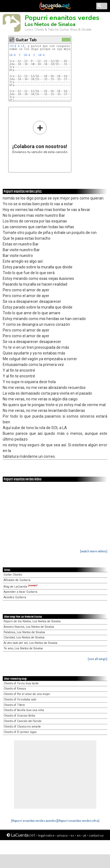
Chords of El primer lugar (20, 732)
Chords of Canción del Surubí (22, 721)
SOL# (13, 46)
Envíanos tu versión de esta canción (40, 137)
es (72, 835)
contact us (96, 835)
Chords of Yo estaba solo (20, 700)
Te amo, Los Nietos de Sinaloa (23, 648)
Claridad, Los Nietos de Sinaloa (24, 637)
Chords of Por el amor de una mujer (27, 694)
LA (23, 46)
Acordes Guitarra (15, 597)
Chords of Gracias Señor (19, 716)
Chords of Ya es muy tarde (21, 683)
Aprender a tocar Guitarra (20, 592)
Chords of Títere (14, 705)
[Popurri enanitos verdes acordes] (34, 821)
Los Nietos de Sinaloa (50, 24)
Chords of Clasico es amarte (22, 727)
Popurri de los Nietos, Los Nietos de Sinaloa (32, 621)
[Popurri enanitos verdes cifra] (78, 821)
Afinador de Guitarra (17, 580)
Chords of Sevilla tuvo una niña (24, 710)
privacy (63, 835)
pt (85, 835)
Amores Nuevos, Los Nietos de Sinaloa (29, 627)
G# (11, 55)
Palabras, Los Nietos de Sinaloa (24, 632)
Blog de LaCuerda (21, 587)
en (79, 835)
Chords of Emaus (15, 689)
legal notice (46, 835)
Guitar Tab (26, 40)
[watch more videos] (94, 551)
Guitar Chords (13, 575)
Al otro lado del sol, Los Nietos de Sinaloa (30, 643)
